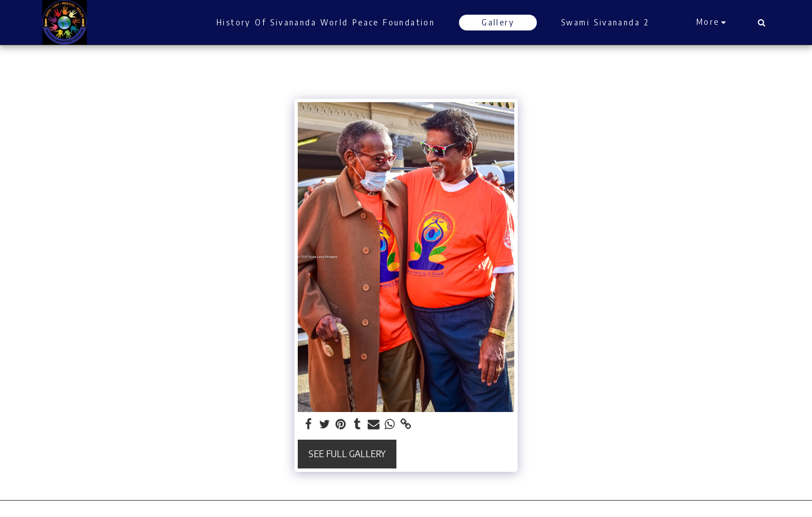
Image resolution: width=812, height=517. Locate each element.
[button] (761, 23)
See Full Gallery (347, 454)
